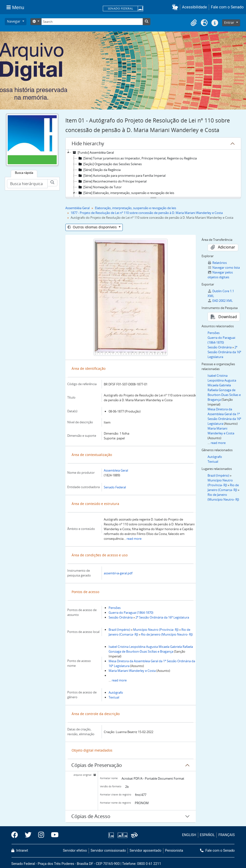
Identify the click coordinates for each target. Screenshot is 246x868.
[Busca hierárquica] (27, 184)
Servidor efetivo (75, 851)
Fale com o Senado (227, 7)
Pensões (115, 608)
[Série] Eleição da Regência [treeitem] (99, 170)
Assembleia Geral (116, 470)
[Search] (92, 22)
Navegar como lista (224, 267)
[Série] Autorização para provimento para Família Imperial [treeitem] (121, 176)
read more (134, 539)
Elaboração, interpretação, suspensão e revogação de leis (135, 208)
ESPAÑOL (207, 835)
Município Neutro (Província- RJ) (156, 630)
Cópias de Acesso (91, 816)
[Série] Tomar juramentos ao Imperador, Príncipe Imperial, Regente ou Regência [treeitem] (137, 158)
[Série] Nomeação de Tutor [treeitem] (99, 187)
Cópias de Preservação (97, 765)
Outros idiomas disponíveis (93, 227)
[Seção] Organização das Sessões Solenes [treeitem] (109, 164)
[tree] (153, 174)
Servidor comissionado (108, 851)
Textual (114, 697)
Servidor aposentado (145, 851)
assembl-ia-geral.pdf (118, 573)
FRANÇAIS (227, 835)
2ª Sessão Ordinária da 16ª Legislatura (162, 617)
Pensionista (174, 851)
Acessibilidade (195, 7)
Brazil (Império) (119, 630)
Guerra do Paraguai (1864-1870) (131, 613)
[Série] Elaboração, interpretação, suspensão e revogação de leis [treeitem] (126, 193)
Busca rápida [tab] (24, 173)
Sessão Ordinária (121, 617)
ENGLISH (189, 835)
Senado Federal (115, 487)
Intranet (20, 851)
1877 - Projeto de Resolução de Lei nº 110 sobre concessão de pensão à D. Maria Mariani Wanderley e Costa (147, 213)
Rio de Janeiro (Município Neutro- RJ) (167, 634)
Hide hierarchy (88, 143)
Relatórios (217, 263)
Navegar (14, 21)
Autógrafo (116, 692)
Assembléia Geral (77, 208)
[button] (176, 7)
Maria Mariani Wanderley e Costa (132, 671)
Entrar (230, 22)
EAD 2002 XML (220, 301)
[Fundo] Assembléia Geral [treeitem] (93, 152)
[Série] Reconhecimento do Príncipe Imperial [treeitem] (112, 181)
